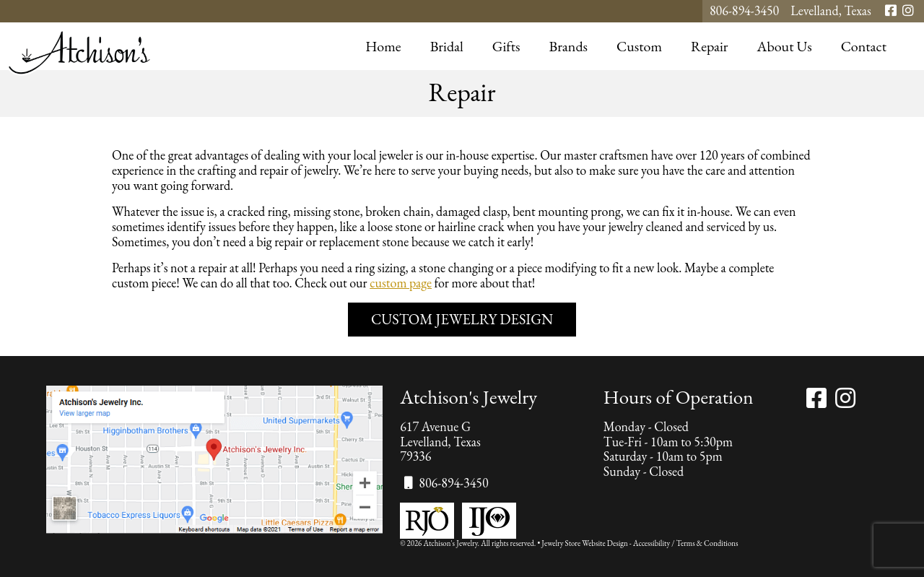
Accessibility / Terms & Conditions (686, 543)
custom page (401, 283)
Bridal (447, 46)
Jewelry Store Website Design (584, 543)
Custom (639, 46)
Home (383, 46)
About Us (785, 46)
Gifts (506, 46)
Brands (568, 46)
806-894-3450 (744, 11)
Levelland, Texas (831, 11)
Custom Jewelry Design (462, 319)
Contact (864, 46)
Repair (710, 46)
